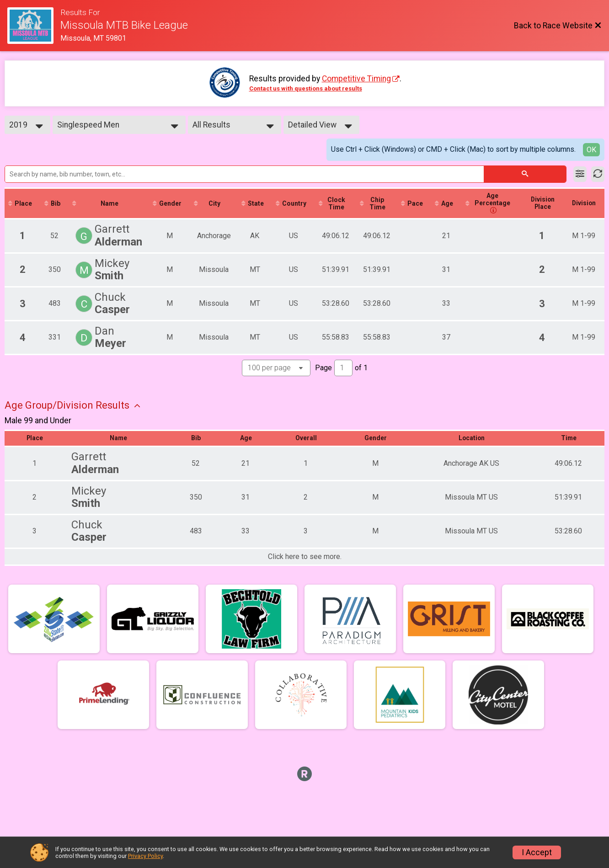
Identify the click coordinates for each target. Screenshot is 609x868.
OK (591, 150)
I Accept (537, 852)
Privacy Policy (145, 856)
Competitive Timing (356, 79)
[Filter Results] (580, 174)
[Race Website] (34, 26)
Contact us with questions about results (306, 88)
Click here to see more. (305, 557)
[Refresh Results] (598, 174)
